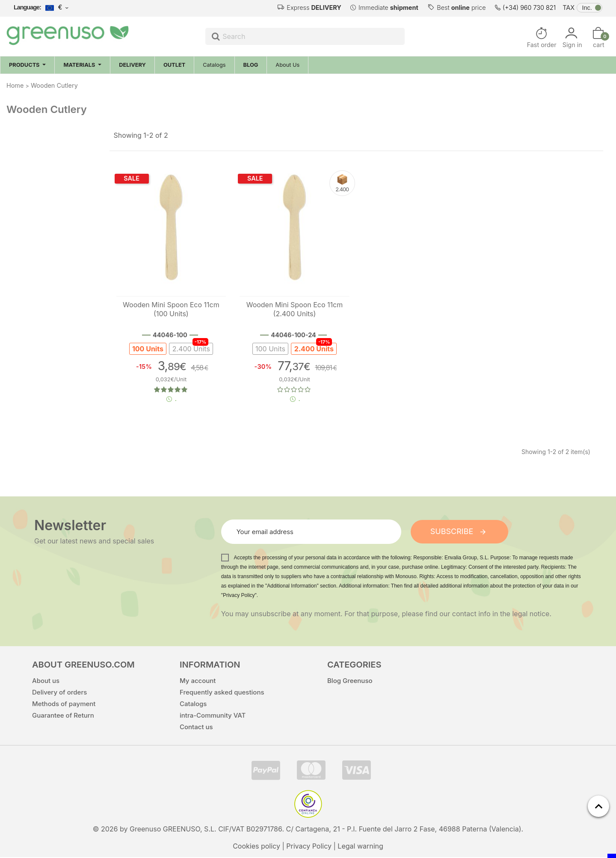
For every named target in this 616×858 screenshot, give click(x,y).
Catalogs (193, 705)
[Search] (305, 36)
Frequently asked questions (222, 693)
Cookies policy (256, 847)
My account (198, 681)
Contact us (196, 728)
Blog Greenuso (350, 681)
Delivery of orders (59, 693)
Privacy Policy (309, 847)
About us (46, 681)
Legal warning (360, 847)
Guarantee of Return (63, 716)
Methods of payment (64, 705)
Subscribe (459, 532)
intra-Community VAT (213, 716)
